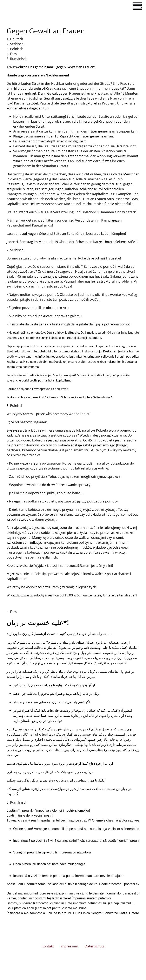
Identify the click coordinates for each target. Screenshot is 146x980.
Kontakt (48, 946)
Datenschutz (95, 946)
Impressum (69, 946)
